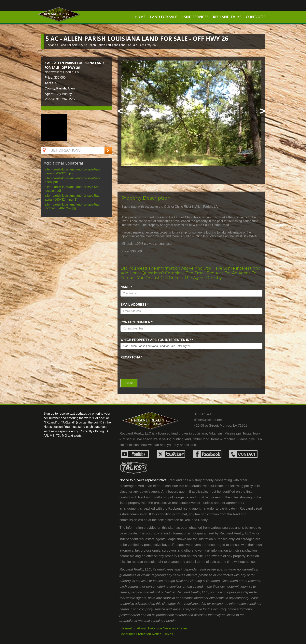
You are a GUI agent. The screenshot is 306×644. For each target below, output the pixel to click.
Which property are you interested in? (157, 340)
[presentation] (144, 366)
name (126, 287)
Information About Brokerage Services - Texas (154, 628)
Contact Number (136, 322)
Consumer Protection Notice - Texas (146, 634)
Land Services (195, 17)
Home (140, 17)
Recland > (53, 45)
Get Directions (61, 150)
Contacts (256, 17)
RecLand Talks (227, 17)
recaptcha (131, 357)
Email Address (134, 305)
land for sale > (70, 45)
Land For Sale (164, 17)
